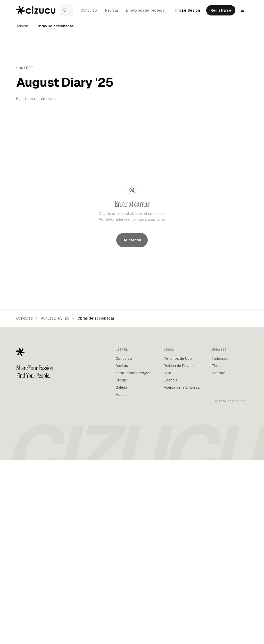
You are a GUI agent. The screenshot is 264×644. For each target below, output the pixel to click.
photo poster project (145, 10)
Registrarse (221, 10)
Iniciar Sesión (188, 10)
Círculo (121, 564)
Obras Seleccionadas (55, 26)
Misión (23, 26)
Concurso (89, 10)
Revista (112, 10)
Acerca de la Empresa (182, 571)
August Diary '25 (55, 502)
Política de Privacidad (182, 549)
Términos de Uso (178, 542)
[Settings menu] (243, 10)
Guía (167, 557)
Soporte (219, 557)
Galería (121, 571)
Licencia (171, 564)
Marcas (122, 578)
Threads (219, 549)
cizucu (29, 99)
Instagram (220, 542)
